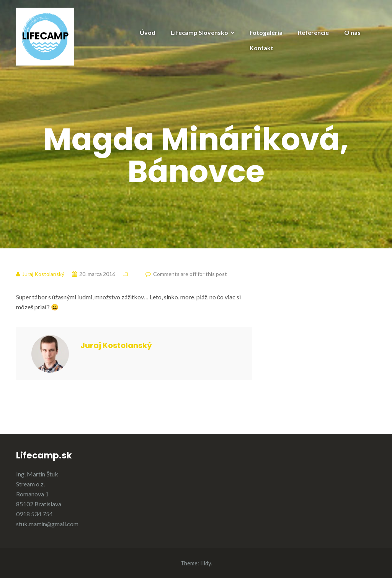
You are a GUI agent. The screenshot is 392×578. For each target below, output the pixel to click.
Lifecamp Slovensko (199, 32)
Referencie (313, 32)
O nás (352, 32)
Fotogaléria (266, 32)
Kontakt (261, 48)
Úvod (148, 32)
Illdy (206, 563)
